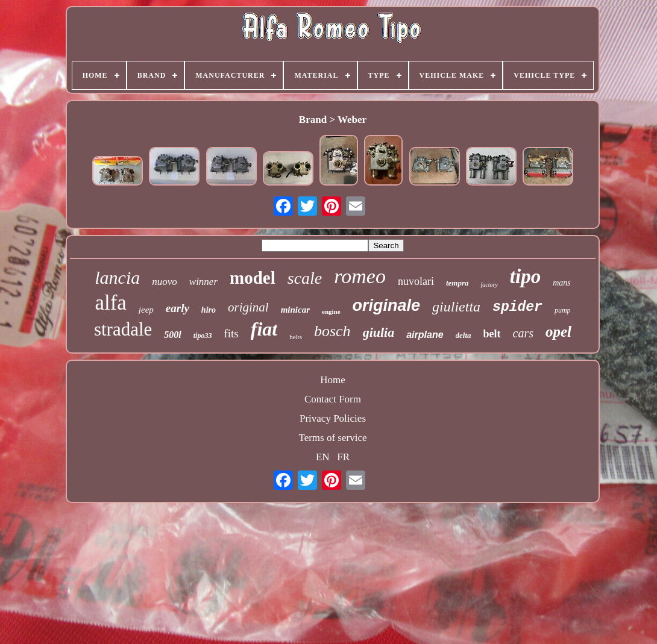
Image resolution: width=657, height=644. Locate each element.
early (178, 308)
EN (323, 457)
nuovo (165, 282)
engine (331, 311)
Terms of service (332, 438)
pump (563, 310)
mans (562, 283)
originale (387, 305)
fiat (264, 329)
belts (296, 337)
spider (517, 307)
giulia (379, 332)
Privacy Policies (333, 418)
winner (203, 282)
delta (464, 335)
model (253, 278)
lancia (117, 277)
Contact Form (333, 399)
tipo (525, 277)
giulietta (456, 307)
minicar (295, 310)
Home (333, 380)
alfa (110, 303)
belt (492, 334)
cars (523, 333)
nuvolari (416, 281)
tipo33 (203, 336)
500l (172, 335)
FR (343, 457)
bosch (332, 331)
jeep (146, 310)
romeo (360, 276)
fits (231, 333)
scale (305, 278)
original (248, 307)
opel (558, 332)
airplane (425, 335)
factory (489, 285)
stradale (123, 329)
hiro (209, 310)
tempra (457, 283)
